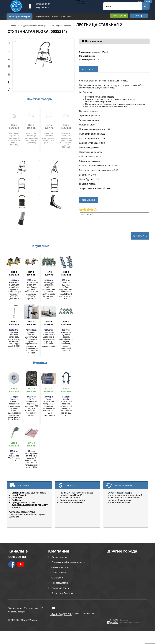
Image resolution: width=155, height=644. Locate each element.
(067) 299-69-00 (42, 8)
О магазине (58, 578)
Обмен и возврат (60, 567)
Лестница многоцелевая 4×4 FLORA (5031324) (49, 139)
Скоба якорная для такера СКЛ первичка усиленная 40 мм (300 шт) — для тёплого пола (49, 407)
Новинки (55, 17)
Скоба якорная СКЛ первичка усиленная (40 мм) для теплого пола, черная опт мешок (31, 407)
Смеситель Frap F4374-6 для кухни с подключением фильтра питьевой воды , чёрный (49, 339)
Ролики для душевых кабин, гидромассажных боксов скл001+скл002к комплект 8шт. (49, 291)
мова (140, 2)
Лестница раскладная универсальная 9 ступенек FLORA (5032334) (66, 141)
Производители (60, 583)
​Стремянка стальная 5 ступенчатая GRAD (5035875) (14, 140)
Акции (63, 17)
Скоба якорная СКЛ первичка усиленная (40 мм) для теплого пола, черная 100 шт (66, 407)
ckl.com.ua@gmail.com (61, 608)
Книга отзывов (59, 572)
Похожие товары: (40, 99)
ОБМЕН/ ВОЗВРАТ (123, 485)
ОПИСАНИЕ (88, 69)
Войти (139, 16)
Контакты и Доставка (63, 593)
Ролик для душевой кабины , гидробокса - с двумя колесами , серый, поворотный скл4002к (66, 341)
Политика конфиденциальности (68, 562)
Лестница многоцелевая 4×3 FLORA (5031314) (31, 139)
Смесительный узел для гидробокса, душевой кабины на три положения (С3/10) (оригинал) (31, 291)
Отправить (140, 236)
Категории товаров (19, 16)
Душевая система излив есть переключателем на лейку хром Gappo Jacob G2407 (14, 339)
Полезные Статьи (61, 588)
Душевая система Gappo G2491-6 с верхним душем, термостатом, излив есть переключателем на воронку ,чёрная (31, 343)
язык (148, 2)
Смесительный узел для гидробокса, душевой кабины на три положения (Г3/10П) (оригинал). (14, 291)
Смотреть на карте (17, 612)
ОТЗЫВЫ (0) (89, 200)
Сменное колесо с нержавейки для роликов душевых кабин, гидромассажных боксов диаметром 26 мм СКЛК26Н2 (14, 409)
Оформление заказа (43, 17)
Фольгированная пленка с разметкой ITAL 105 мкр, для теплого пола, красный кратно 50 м (31, 460)
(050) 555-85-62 (42, 4)
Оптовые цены (59, 557)
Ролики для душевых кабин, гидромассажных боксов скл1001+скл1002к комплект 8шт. (66, 291)
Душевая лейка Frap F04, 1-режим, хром (14, 457)
